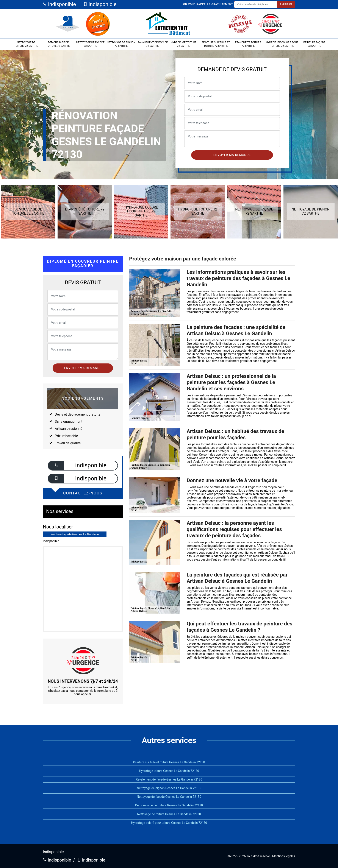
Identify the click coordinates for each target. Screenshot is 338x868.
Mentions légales (284, 856)
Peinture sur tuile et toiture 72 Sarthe (216, 44)
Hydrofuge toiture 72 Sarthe (184, 44)
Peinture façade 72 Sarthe (314, 44)
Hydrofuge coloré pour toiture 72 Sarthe (282, 44)
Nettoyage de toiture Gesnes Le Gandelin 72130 (169, 814)
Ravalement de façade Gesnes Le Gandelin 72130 (169, 779)
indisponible (59, 4)
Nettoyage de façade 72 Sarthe (90, 44)
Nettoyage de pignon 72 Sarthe (121, 44)
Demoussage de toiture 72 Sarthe (58, 44)
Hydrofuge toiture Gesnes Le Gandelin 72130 (169, 771)
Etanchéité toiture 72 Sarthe (248, 44)
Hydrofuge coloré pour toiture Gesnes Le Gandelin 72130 (169, 823)
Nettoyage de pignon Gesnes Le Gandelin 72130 (169, 788)
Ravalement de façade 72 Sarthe (153, 44)
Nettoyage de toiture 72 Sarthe (26, 44)
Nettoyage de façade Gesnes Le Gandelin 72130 (169, 797)
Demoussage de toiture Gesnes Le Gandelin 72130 (169, 805)
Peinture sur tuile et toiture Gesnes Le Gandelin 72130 (169, 762)
